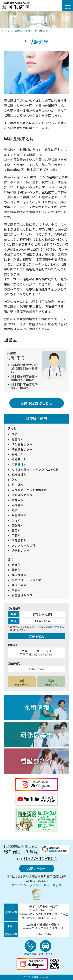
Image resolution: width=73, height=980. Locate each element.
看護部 (16, 565)
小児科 (16, 520)
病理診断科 (19, 540)
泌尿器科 (18, 505)
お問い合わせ (36, 869)
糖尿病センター (22, 449)
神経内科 (18, 454)
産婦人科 (18, 500)
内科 (15, 434)
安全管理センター (23, 595)
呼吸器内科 (19, 460)
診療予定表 (54, 627)
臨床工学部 (19, 585)
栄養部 (16, 590)
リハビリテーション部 (26, 580)
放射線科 (18, 525)
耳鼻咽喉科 (19, 515)
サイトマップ (52, 885)
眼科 (15, 510)
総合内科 (18, 439)
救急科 (16, 530)
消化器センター (22, 444)
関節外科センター (23, 495)
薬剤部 (16, 570)
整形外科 (18, 485)
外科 (15, 480)
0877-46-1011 (40, 858)
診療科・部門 (36, 418)
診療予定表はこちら (36, 403)
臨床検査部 (19, 575)
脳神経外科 (19, 475)
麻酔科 (16, 535)
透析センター (21, 551)
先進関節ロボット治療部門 (29, 490)
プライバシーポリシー (26, 885)
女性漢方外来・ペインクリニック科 (35, 470)
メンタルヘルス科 (23, 546)
